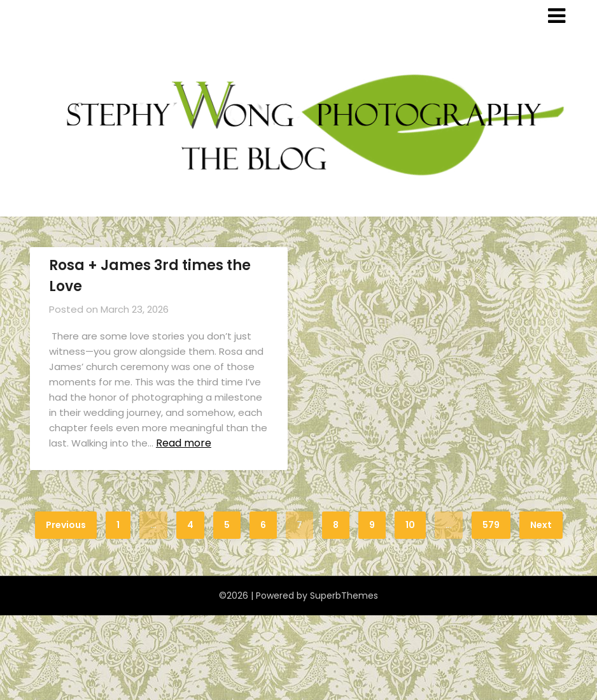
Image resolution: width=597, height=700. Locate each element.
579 (491, 525)
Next (541, 525)
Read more (184, 443)
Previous (66, 525)
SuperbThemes (344, 596)
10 (410, 525)
